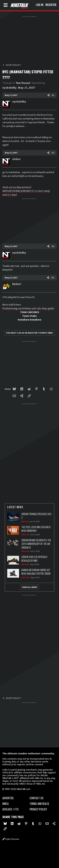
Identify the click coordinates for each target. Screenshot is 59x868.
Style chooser (11, 839)
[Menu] (6, 5)
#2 (53, 153)
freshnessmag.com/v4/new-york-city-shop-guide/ (28, 309)
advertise (8, 798)
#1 (53, 95)
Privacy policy (38, 809)
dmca (6, 804)
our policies (30, 775)
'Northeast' (23, 83)
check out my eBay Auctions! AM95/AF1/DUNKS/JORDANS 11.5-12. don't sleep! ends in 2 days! (26, 191)
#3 (53, 246)
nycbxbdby (10, 88)
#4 (53, 278)
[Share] (48, 95)
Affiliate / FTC (11, 809)
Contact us (37, 798)
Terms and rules (39, 804)
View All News (30, 587)
